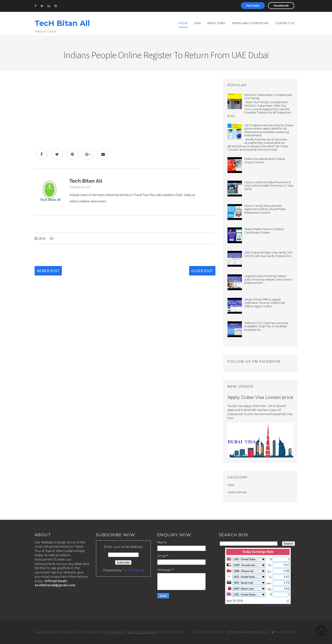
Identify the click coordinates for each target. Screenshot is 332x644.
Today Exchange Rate (258, 552)
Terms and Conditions (250, 23)
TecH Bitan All (62, 23)
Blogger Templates (142, 632)
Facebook (281, 6)
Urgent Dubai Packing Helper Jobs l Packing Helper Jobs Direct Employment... (268, 279)
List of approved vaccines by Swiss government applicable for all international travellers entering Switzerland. (269, 130)
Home (183, 23)
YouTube (253, 6)
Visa (197, 23)
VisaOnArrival (237, 492)
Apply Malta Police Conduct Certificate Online (264, 231)
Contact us (285, 23)
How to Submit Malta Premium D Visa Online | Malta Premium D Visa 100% (269, 186)
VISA (231, 485)
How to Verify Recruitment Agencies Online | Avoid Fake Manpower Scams (265, 209)
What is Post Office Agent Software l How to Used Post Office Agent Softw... (265, 303)
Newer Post (48, 271)
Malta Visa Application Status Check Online (265, 160)
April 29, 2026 (235, 601)
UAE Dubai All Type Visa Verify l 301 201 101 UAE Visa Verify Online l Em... (269, 254)
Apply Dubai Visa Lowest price (260, 397)
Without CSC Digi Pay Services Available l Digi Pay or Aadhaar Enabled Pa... (266, 326)
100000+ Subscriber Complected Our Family (268, 97)
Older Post (202, 271)
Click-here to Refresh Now (277, 605)
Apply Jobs (216, 23)
